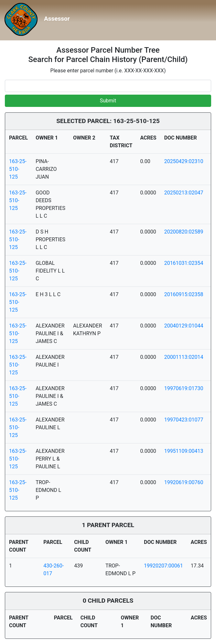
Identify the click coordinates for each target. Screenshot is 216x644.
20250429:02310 (184, 161)
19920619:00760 (184, 482)
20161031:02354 (184, 263)
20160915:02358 (184, 294)
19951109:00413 (184, 451)
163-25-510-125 (18, 169)
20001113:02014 (184, 357)
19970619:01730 (184, 388)
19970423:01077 (184, 420)
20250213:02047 (184, 193)
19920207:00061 (163, 566)
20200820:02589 (184, 232)
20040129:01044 (184, 326)
